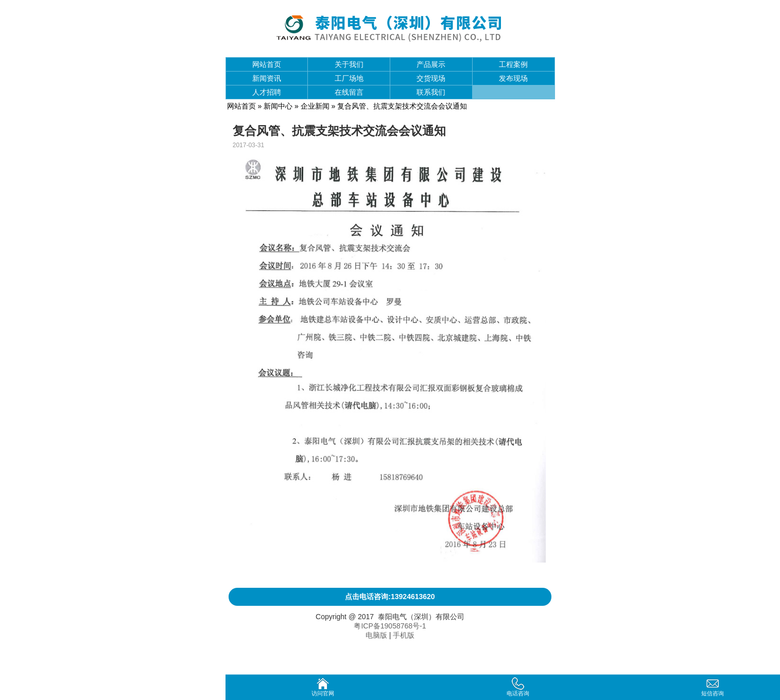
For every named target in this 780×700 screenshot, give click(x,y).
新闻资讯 (267, 78)
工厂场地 (349, 78)
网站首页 (267, 64)
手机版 (404, 635)
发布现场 (513, 78)
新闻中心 (278, 106)
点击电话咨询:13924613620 (390, 597)
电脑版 (376, 635)
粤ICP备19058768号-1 (390, 626)
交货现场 (431, 78)
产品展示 (431, 64)
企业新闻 (315, 106)
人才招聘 (267, 92)
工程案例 (513, 64)
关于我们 (349, 64)
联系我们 (431, 92)
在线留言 (349, 92)
